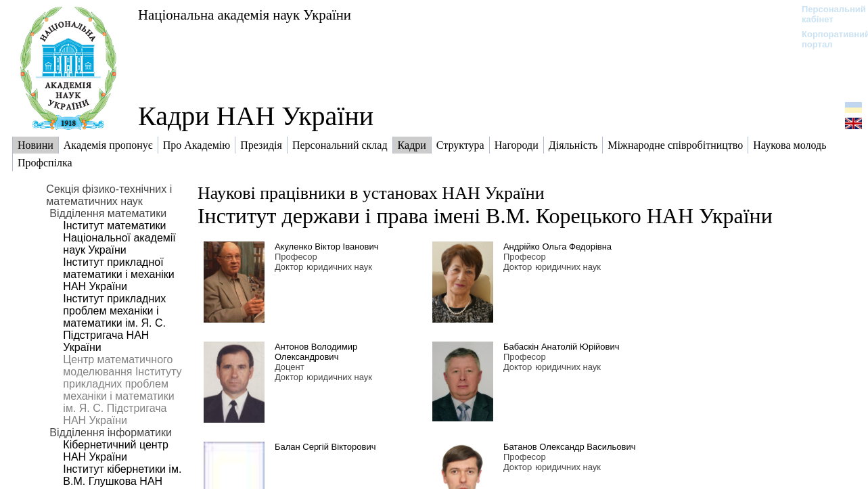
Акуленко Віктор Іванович (327, 247)
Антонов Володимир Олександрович (316, 352)
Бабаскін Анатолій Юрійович (562, 347)
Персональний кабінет (827, 14)
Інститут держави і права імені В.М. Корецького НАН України (485, 216)
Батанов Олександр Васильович (570, 447)
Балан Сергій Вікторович (325, 447)
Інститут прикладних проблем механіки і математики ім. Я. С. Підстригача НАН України (114, 323)
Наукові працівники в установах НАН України (371, 193)
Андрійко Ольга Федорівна (557, 247)
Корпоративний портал (827, 39)
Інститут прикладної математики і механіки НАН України (118, 274)
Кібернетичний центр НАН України (116, 451)
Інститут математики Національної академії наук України (119, 238)
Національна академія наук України (245, 15)
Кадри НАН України (256, 116)
